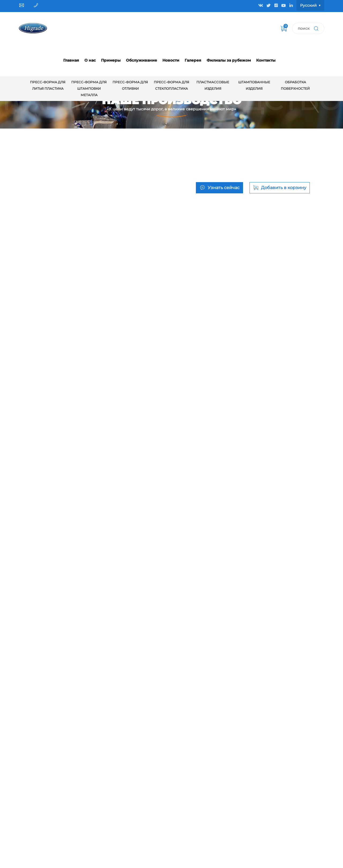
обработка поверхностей (295, 85)
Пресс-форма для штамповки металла (89, 89)
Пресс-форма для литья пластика (48, 85)
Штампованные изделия (254, 85)
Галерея (193, 60)
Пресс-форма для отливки (130, 85)
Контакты (266, 60)
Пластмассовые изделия (213, 85)
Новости (171, 60)
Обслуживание (141, 60)
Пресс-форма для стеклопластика (171, 85)
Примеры (111, 60)
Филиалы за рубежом (229, 60)
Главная (71, 60)
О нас (90, 60)
